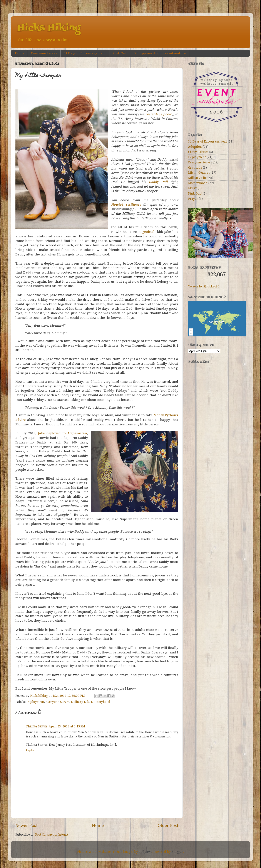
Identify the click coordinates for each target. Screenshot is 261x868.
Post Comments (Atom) (52, 834)
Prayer (193, 199)
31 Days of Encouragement (85, 53)
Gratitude (195, 168)
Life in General (199, 173)
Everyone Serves (44, 53)
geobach (149, 232)
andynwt (145, 852)
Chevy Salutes (198, 152)
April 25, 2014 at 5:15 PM (67, 726)
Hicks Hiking (49, 28)
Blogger (177, 852)
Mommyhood (101, 702)
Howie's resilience (126, 205)
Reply (30, 750)
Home (20, 53)
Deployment (35, 702)
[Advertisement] (210, 428)
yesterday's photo (159, 114)
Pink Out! (120, 53)
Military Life (80, 702)
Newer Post (26, 825)
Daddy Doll (158, 182)
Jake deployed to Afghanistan (63, 433)
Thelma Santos (37, 726)
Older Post (168, 825)
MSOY (192, 188)
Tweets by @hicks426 (204, 286)
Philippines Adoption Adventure (160, 53)
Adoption (195, 147)
